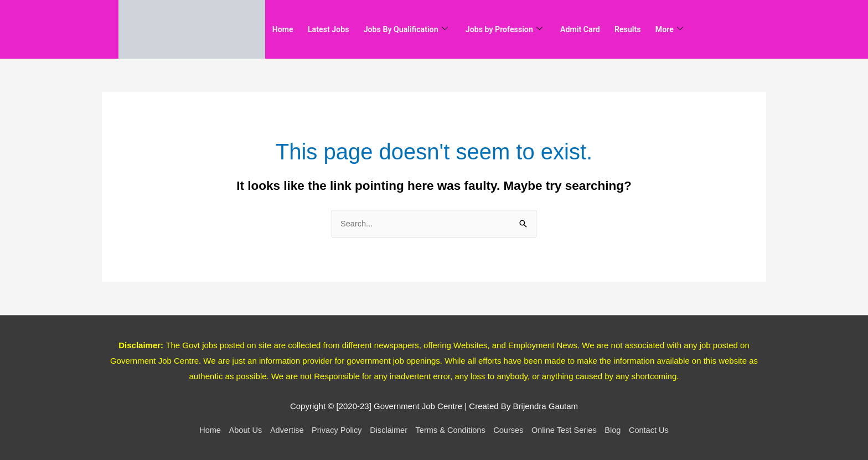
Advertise (283, 430)
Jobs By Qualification (416, 30)
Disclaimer (387, 430)
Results (654, 29)
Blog (618, 430)
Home (285, 29)
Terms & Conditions (451, 430)
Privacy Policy (334, 430)
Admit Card (602, 29)
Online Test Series (568, 430)
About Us (240, 430)
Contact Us (655, 430)
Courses (511, 430)
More (699, 30)
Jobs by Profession (521, 30)
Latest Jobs (334, 29)
